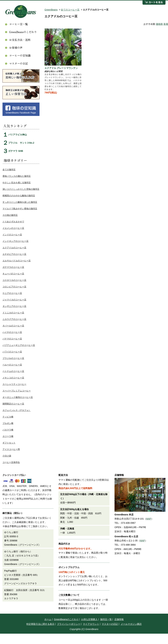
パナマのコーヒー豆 (12, 339)
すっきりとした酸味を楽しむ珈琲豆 (20, 202)
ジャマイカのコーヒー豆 (14, 300)
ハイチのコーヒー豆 (12, 332)
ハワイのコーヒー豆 (12, 352)
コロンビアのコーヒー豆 (14, 287)
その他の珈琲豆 (10, 215)
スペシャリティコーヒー (14, 384)
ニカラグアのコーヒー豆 (14, 319)
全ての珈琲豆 (9, 170)
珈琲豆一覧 (106, 619)
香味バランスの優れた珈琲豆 (17, 176)
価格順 (159, 24)
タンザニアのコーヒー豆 (14, 306)
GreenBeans (51, 10)
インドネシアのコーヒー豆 (15, 241)
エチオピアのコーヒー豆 (14, 254)
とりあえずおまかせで (13, 222)
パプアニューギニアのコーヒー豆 (19, 345)
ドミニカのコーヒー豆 (13, 313)
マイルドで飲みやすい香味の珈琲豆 (20, 209)
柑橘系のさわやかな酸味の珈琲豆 (19, 196)
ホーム (48, 619)
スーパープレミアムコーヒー (17, 391)
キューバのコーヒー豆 (13, 274)
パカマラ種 (8, 430)
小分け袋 (7, 456)
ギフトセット (9, 443)
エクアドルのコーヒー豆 (14, 248)
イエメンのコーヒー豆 (13, 228)
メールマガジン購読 (131, 624)
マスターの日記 (110, 624)
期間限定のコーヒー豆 (13, 404)
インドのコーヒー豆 (12, 235)
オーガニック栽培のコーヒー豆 (18, 397)
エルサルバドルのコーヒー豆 (17, 261)
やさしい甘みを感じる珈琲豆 (17, 183)
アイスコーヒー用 (11, 449)
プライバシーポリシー (69, 624)
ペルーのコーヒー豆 (12, 365)
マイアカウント (91, 624)
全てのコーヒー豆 (70, 10)
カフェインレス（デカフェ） (17, 410)
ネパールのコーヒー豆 (13, 326)
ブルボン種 (8, 423)
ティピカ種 (8, 417)
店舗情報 (119, 619)
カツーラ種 (8, 436)
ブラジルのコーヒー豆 (13, 358)
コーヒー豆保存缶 (11, 462)
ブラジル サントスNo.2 (21, 143)
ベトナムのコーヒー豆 (13, 371)
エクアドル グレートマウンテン (61, 68)
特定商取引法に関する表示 (40, 624)
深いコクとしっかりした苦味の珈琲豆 (21, 189)
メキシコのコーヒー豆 (13, 378)
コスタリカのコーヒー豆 (14, 280)
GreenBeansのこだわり (66, 619)
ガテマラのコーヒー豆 (13, 267)
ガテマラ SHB (16, 151)
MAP (149, 519)
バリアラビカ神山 (17, 135)
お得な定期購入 (89, 619)
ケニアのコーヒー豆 (12, 293)
